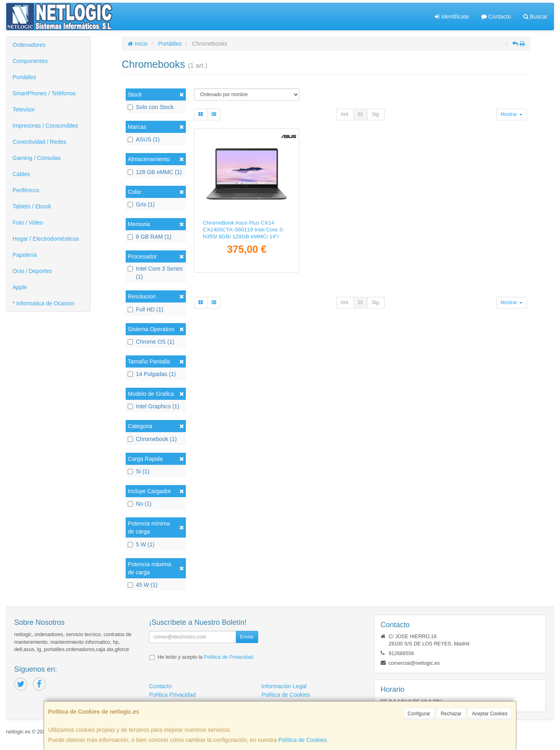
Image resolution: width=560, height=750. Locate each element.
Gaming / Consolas (37, 158)
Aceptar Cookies (490, 714)
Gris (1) (141, 204)
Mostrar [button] (512, 114)
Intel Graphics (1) (153, 406)
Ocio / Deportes (32, 271)
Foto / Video (28, 223)
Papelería (25, 255)
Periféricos (26, 190)
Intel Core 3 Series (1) (155, 273)
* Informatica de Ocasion (43, 303)
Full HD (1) (145, 309)
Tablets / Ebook (32, 206)
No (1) (140, 504)
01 (361, 114)
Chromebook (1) (152, 439)
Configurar (419, 714)
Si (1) (138, 471)
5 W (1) (141, 544)
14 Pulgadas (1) (152, 374)
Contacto (496, 17)
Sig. (376, 114)
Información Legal (284, 686)
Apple (20, 287)
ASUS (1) (144, 139)
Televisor (24, 109)
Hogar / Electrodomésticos (46, 239)
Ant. (345, 114)
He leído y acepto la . (206, 657)
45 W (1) (143, 585)
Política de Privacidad (228, 657)
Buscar (535, 17)
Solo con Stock (151, 107)
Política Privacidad (172, 695)
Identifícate (452, 17)
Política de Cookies (303, 740)
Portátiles (24, 77)
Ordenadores (29, 45)
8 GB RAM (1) (149, 237)
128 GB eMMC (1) (155, 172)
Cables (21, 174)
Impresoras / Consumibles (45, 126)
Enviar (247, 637)
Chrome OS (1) (151, 342)
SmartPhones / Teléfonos (44, 93)
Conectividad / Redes (39, 142)
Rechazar (451, 714)
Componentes (30, 61)
